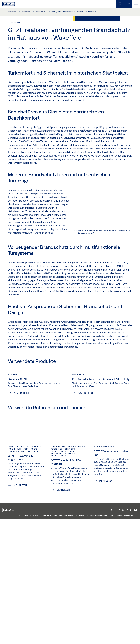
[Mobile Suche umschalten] (120, 4)
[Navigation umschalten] (136, 4)
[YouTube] (136, 634)
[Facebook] (127, 634)
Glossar (112, 640)
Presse (120, 640)
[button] (111, 635)
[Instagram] (123, 634)
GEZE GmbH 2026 (26, 640)
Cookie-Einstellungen (99, 640)
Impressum (129, 640)
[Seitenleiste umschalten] (128, 4)
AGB (37, 640)
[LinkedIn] (119, 634)
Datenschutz (83, 640)
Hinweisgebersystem (49, 640)
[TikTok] (131, 634)
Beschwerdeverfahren (68, 640)
